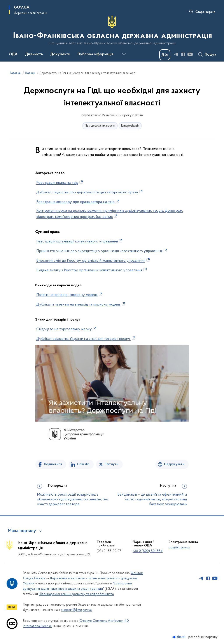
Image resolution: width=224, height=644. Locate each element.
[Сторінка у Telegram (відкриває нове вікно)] (176, 54)
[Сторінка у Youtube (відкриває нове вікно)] (190, 54)
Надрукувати (174, 464)
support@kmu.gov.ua (76, 610)
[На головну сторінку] (112, 30)
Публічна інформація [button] (95, 54)
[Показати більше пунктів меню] (124, 54)
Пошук (211, 55)
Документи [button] (60, 54)
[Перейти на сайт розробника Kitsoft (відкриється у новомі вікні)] (179, 637)
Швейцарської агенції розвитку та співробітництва (76, 594)
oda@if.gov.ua (179, 548)
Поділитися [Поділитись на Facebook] (53, 464)
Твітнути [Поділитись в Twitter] (112, 464)
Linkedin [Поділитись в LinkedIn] (83, 464)
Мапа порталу (22, 531)
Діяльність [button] (34, 54)
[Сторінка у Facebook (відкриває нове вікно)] (183, 54)
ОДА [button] (13, 54)
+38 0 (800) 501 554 (148, 551)
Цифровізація (130, 126)
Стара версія (205, 12)
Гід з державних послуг (100, 126)
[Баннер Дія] (165, 55)
